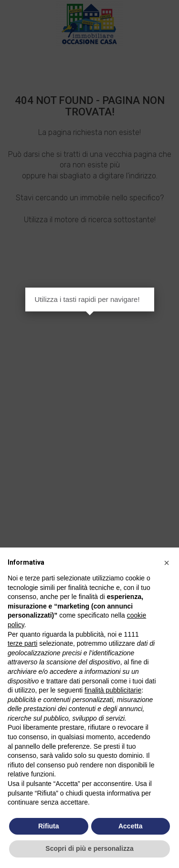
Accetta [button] (131, 826)
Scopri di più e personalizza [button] (89, 848)
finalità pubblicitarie (113, 690)
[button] (167, 563)
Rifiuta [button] (49, 826)
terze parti (22, 643)
